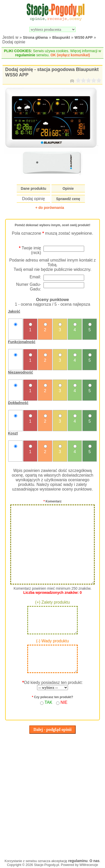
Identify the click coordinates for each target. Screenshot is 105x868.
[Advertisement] (52, 795)
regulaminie (25, 55)
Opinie (68, 188)
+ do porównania (50, 208)
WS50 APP (84, 37)
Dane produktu (34, 188)
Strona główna (35, 37)
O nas (95, 861)
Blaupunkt (61, 37)
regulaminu (78, 861)
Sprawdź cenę (68, 199)
